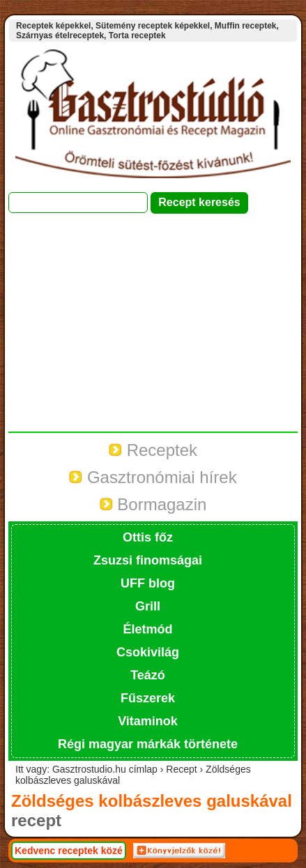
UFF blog (148, 583)
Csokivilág (148, 652)
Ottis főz (148, 537)
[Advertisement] (153, 329)
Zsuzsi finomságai (148, 560)
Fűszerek (148, 698)
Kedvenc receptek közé (69, 851)
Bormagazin (153, 504)
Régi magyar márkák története (148, 744)
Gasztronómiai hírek (153, 477)
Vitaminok (148, 721)
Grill (148, 606)
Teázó (148, 675)
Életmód (147, 629)
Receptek (153, 450)
